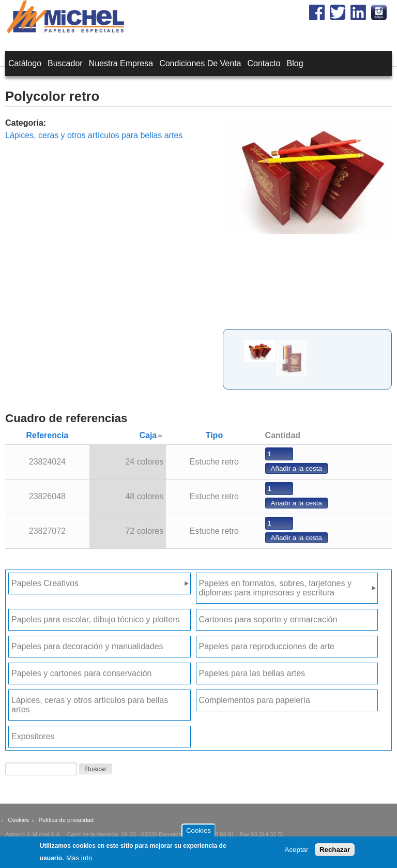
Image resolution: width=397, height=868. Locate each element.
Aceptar (297, 852)
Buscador (65, 63)
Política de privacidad (66, 820)
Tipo (214, 435)
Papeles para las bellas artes (252, 673)
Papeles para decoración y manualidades (87, 646)
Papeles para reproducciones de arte (267, 646)
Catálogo (25, 63)
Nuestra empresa (121, 63)
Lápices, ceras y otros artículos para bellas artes (94, 135)
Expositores (33, 736)
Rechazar (335, 852)
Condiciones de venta (200, 63)
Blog (295, 63)
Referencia (47, 435)
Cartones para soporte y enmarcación (268, 619)
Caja (151, 435)
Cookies (19, 820)
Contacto (264, 63)
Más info (79, 859)
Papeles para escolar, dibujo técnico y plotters (96, 619)
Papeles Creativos (45, 583)
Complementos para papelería (255, 700)
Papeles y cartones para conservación (81, 673)
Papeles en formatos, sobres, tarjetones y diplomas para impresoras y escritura (275, 588)
